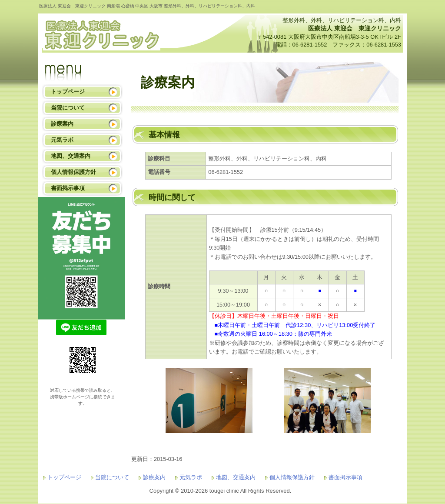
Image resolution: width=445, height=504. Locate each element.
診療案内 (62, 124)
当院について (68, 108)
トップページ (68, 92)
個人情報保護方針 (73, 172)
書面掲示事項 (68, 188)
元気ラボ (62, 140)
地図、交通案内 (71, 156)
